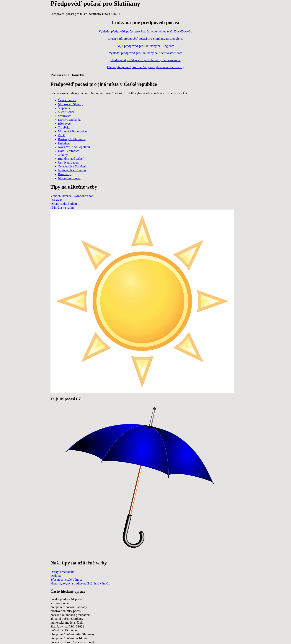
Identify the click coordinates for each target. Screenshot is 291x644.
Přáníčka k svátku (62, 207)
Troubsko (64, 127)
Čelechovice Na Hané (72, 166)
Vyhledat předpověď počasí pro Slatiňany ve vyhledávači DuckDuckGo (145, 31)
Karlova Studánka (70, 120)
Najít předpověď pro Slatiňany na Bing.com (145, 46)
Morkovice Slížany (70, 104)
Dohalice (64, 143)
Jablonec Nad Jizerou (72, 170)
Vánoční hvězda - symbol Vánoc (72, 196)
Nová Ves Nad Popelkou (74, 147)
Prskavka (57, 200)
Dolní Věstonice (69, 151)
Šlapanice (64, 108)
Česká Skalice (67, 100)
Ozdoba (56, 576)
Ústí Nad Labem (69, 162)
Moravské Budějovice (72, 131)
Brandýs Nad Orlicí (71, 159)
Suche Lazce (66, 112)
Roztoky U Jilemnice (72, 139)
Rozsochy (64, 174)
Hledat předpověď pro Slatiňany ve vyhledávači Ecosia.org (145, 67)
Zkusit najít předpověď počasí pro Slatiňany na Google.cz (145, 39)
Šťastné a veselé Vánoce (66, 579)
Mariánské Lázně (69, 178)
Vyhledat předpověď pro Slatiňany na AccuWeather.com (145, 53)
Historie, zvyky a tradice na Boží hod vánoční (80, 583)
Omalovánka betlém (64, 204)
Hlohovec (64, 123)
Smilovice (64, 116)
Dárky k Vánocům (63, 572)
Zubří (62, 135)
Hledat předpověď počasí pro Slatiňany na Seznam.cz (145, 60)
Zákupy (63, 155)
